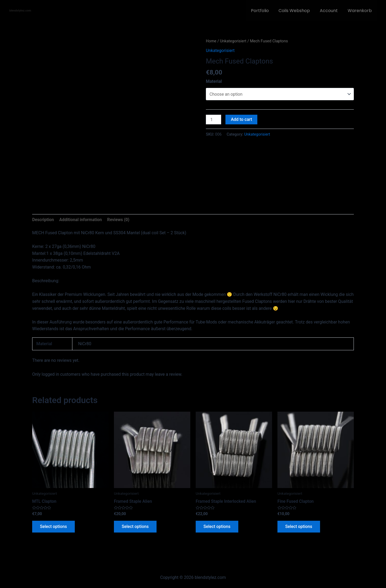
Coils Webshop (297, 11)
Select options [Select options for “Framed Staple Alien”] (136, 527)
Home (211, 41)
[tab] (43, 220)
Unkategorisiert (233, 41)
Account (331, 11)
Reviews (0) (120, 220)
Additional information (81, 220)
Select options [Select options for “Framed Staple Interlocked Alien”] (217, 527)
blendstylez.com (20, 11)
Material (214, 81)
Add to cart (242, 120)
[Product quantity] (214, 120)
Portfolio (264, 11)
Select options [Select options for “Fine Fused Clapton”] (299, 527)
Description (43, 220)
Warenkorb (360, 11)
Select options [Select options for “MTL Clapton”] (54, 527)
